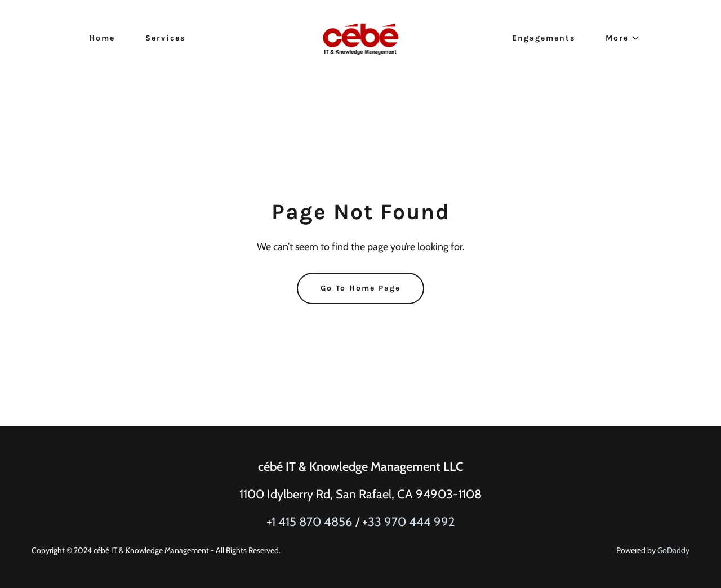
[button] (619, 38)
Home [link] (102, 38)
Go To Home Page (360, 288)
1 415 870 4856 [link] (312, 522)
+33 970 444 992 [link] (409, 522)
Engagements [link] (544, 38)
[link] (361, 37)
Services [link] (165, 38)
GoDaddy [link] (673, 550)
